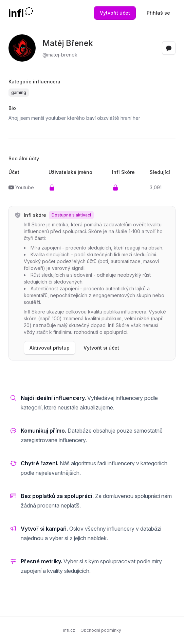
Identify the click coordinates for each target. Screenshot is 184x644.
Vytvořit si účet (101, 348)
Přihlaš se (158, 13)
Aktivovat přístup (50, 348)
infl (16, 13)
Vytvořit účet (115, 13)
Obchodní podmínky (101, 630)
